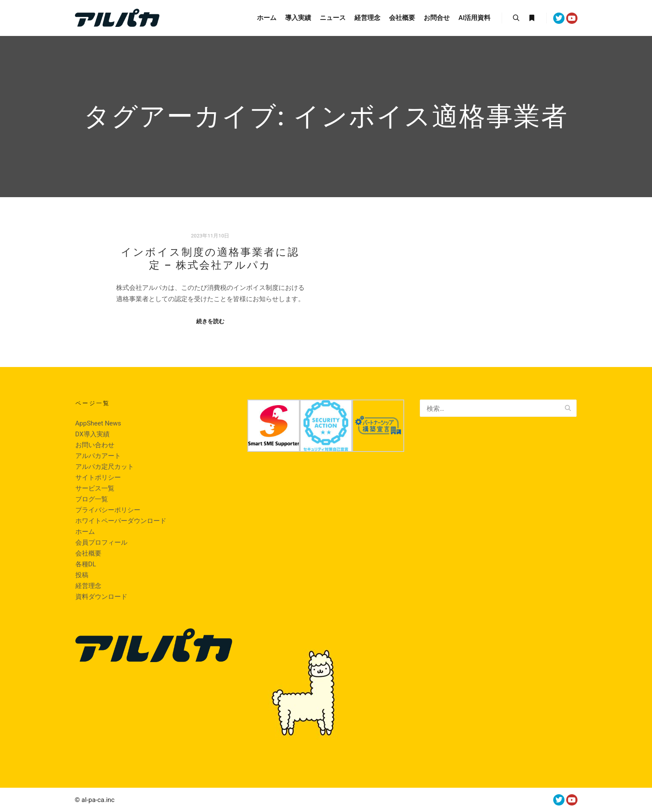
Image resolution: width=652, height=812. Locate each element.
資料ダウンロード (101, 597)
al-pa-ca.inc (98, 800)
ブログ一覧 (92, 499)
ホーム (85, 532)
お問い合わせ (95, 445)
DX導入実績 (92, 434)
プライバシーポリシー (108, 510)
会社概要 (88, 553)
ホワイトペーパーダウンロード (121, 521)
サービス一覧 (95, 488)
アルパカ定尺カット (105, 467)
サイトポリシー (98, 477)
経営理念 (88, 586)
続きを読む (210, 321)
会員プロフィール (101, 542)
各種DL (86, 564)
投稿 (82, 575)
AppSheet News (98, 423)
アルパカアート (98, 456)
